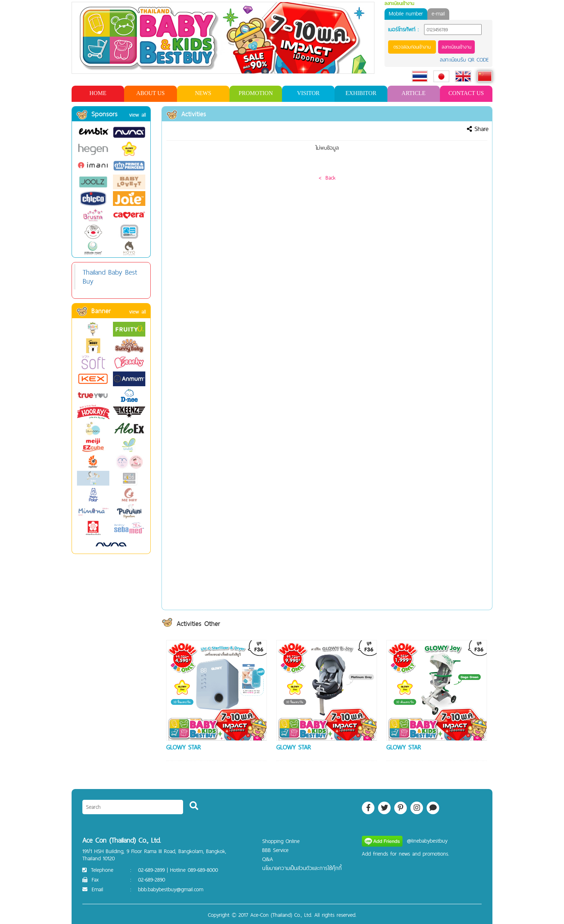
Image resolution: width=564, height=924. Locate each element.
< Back (327, 178)
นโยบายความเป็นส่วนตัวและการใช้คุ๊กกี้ (302, 868)
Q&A (268, 859)
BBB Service (275, 850)
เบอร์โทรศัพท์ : (403, 30)
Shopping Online (281, 841)
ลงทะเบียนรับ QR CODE (464, 60)
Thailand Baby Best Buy (110, 277)
